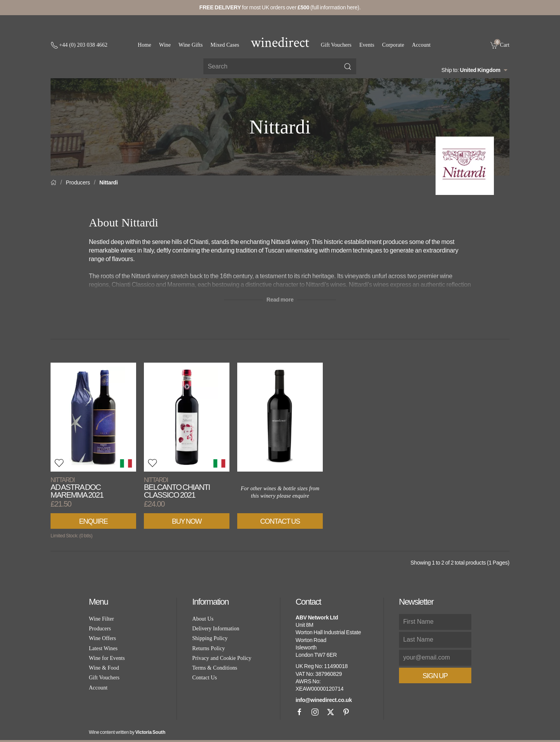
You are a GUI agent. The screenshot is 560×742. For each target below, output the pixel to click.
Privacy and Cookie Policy (222, 658)
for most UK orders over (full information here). (280, 7)
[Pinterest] (346, 712)
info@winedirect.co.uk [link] (324, 700)
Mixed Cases (225, 45)
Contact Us (280, 521)
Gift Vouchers (336, 45)
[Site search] (280, 66)
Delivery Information (216, 629)
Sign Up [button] (435, 676)
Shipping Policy (210, 638)
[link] (500, 45)
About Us (203, 619)
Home (144, 45)
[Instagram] (315, 712)
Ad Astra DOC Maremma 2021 (77, 488)
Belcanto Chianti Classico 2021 (177, 488)
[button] (59, 463)
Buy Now (187, 521)
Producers (78, 182)
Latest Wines (103, 648)
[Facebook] (299, 712)
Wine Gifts (191, 45)
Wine (165, 45)
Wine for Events (107, 658)
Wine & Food (104, 668)
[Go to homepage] (280, 42)
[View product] (93, 417)
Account (421, 45)
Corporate (393, 45)
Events (367, 45)
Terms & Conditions (215, 668)
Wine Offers (102, 638)
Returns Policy (208, 648)
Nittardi (109, 182)
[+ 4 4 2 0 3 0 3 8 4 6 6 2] (79, 45)
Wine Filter (101, 619)
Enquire (93, 521)
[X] (331, 712)
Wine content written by (127, 732)
